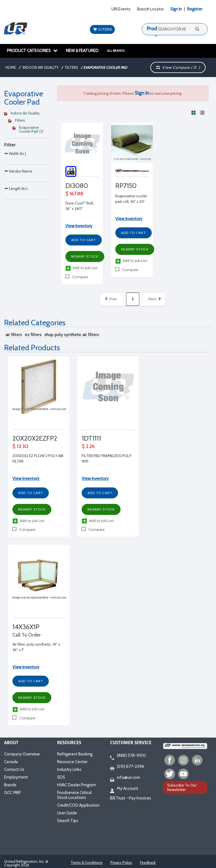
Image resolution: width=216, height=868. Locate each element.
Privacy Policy (121, 862)
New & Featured (82, 51)
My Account (124, 789)
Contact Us (14, 769)
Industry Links (69, 769)
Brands (10, 785)
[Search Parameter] (26, 166)
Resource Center (72, 762)
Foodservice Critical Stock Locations (74, 795)
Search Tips (68, 821)
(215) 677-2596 (127, 767)
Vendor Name (18, 183)
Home (11, 67)
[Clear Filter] (26, 114)
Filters (72, 67)
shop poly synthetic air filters (72, 335)
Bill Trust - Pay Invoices (131, 798)
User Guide (67, 813)
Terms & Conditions (87, 862)
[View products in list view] (202, 113)
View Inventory (79, 226)
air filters (14, 335)
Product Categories (32, 51)
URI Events (121, 9)
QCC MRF (13, 793)
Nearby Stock (85, 256)
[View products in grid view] (194, 113)
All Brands (116, 51)
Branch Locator (150, 9)
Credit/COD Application (78, 805)
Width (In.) (15, 153)
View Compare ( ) (178, 67)
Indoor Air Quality (41, 67)
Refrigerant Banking (75, 754)
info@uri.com (125, 778)
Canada (11, 762)
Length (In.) (16, 211)
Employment (16, 777)
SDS (61, 777)
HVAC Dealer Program (77, 785)
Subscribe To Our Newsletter (182, 787)
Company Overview (22, 754)
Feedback (148, 862)
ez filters (33, 335)
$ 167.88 (74, 194)
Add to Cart (84, 240)
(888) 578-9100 (128, 756)
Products (156, 29)
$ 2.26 (88, 446)
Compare (77, 277)
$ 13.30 (20, 446)
